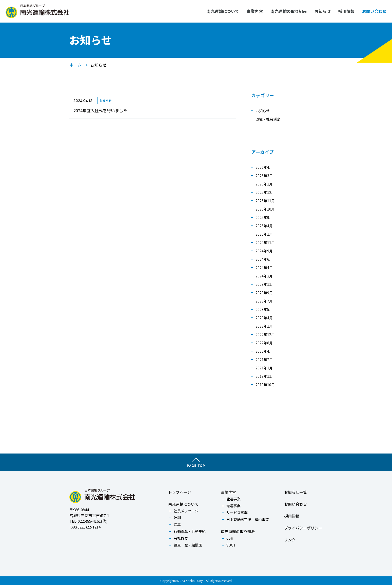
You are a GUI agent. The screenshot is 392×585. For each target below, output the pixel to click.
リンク (290, 540)
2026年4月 (264, 167)
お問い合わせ (375, 11)
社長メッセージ (186, 511)
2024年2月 (264, 276)
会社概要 (181, 538)
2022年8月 (264, 343)
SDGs (231, 545)
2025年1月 (264, 234)
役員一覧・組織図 (188, 545)
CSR (230, 538)
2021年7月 (264, 360)
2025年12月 (265, 192)
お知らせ (323, 11)
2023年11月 (265, 284)
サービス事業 (237, 513)
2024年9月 (264, 251)
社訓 (177, 518)
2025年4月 (264, 226)
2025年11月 (265, 201)
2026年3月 (264, 176)
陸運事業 (233, 499)
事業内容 (255, 11)
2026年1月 (264, 184)
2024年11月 (265, 242)
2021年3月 (264, 368)
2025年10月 (265, 209)
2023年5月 (264, 309)
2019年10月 (265, 385)
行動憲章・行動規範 (190, 531)
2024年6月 (264, 259)
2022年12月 (265, 334)
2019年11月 (265, 376)
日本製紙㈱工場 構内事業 (248, 519)
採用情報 (347, 11)
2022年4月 (264, 351)
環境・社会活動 (268, 119)
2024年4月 (264, 268)
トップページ (180, 492)
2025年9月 (264, 217)
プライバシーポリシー (303, 528)
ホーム (75, 65)
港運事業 (233, 506)
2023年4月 (264, 318)
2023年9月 (264, 293)
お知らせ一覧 (296, 492)
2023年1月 (264, 326)
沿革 (177, 524)
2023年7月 (264, 301)
